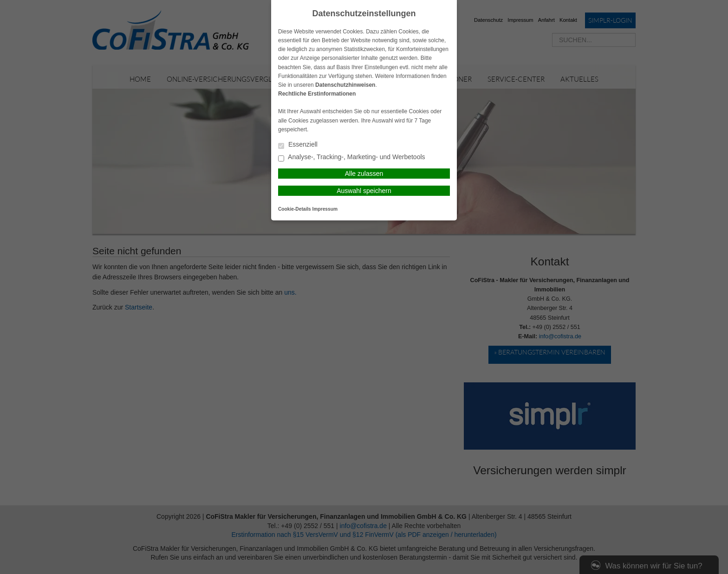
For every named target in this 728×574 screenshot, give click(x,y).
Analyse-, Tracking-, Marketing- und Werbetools (352, 158)
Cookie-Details (295, 209)
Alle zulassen (364, 174)
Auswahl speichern (364, 191)
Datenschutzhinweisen (345, 85)
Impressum (325, 209)
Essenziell (298, 145)
